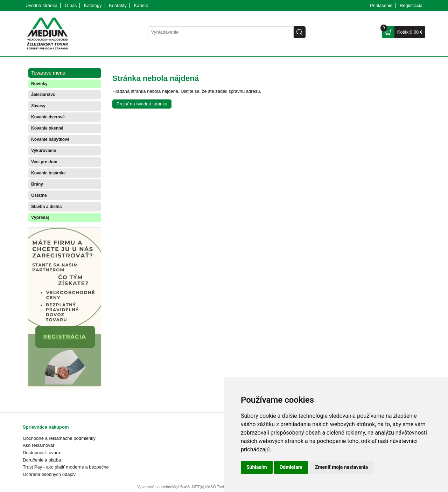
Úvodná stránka (41, 5)
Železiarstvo (43, 95)
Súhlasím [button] (257, 467)
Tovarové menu (48, 73)
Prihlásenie (381, 5)
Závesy (38, 106)
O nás (71, 5)
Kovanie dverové (48, 117)
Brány (37, 184)
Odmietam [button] (291, 467)
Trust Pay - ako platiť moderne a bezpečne (66, 467)
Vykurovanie (44, 151)
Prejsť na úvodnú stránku (142, 104)
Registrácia (411, 5)
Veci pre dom (44, 162)
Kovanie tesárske (48, 173)
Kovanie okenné (47, 128)
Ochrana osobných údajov (49, 474)
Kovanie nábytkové (50, 139)
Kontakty (118, 5)
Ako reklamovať (39, 445)
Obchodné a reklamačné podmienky (59, 438)
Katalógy (93, 5)
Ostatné (39, 195)
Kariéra (141, 5)
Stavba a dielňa (46, 207)
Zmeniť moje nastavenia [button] (341, 467)
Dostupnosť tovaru (41, 453)
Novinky (39, 84)
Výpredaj (40, 217)
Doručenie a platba (42, 460)
